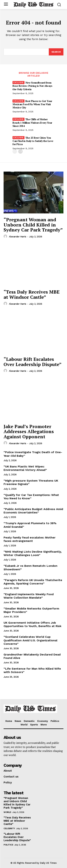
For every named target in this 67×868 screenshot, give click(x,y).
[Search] (56, 52)
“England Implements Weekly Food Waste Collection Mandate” (29, 596)
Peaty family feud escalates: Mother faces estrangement (30, 539)
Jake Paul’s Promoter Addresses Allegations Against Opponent (29, 431)
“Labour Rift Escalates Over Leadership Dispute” (33, 362)
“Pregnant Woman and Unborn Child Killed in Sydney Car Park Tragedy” (33, 225)
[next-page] (20, 151)
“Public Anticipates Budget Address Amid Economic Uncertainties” (33, 511)
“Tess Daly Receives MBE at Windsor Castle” (32, 294)
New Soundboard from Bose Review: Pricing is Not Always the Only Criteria (32, 86)
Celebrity (9, 828)
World (7, 812)
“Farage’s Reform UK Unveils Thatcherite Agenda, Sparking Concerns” (33, 582)
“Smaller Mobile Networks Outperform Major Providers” (31, 610)
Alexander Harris (18, 237)
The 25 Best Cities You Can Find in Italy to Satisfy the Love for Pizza (33, 141)
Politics (8, 845)
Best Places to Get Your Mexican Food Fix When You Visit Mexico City (32, 104)
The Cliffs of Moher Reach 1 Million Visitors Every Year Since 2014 (32, 122)
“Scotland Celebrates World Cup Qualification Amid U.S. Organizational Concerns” (30, 640)
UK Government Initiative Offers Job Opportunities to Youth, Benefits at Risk (32, 624)
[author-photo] (6, 236)
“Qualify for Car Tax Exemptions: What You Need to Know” (31, 497)
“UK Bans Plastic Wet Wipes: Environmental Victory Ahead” (25, 468)
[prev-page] (15, 151)
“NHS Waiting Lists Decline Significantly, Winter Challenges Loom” (33, 553)
